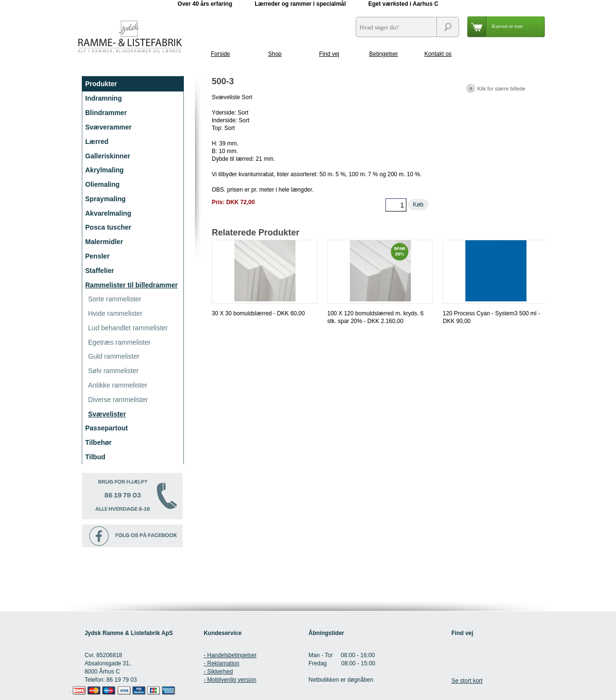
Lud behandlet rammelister (128, 328)
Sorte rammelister (115, 299)
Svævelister (107, 414)
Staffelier (100, 271)
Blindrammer (106, 113)
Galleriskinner (108, 156)
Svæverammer (109, 127)
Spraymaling (105, 199)
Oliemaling (103, 184)
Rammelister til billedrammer (131, 285)
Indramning (103, 98)
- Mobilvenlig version (230, 680)
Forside (220, 54)
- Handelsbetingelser (230, 655)
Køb (418, 205)
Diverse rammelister (118, 400)
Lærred (97, 142)
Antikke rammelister (118, 385)
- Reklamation (221, 663)
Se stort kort (467, 681)
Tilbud (95, 457)
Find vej (329, 54)
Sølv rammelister (113, 371)
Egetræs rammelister (119, 342)
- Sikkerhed (218, 672)
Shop (275, 54)
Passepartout (107, 428)
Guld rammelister (114, 356)
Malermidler (104, 242)
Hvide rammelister (115, 313)
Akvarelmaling (108, 213)
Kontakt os (438, 54)
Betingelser (384, 54)
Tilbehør (98, 442)
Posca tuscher (108, 227)
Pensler (97, 256)
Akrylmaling (104, 170)
